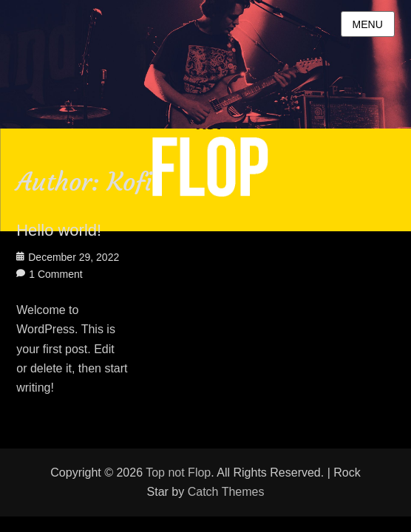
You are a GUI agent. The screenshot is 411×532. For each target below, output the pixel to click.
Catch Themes (226, 492)
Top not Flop (178, 473)
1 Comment (55, 274)
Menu (368, 24)
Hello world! (59, 230)
